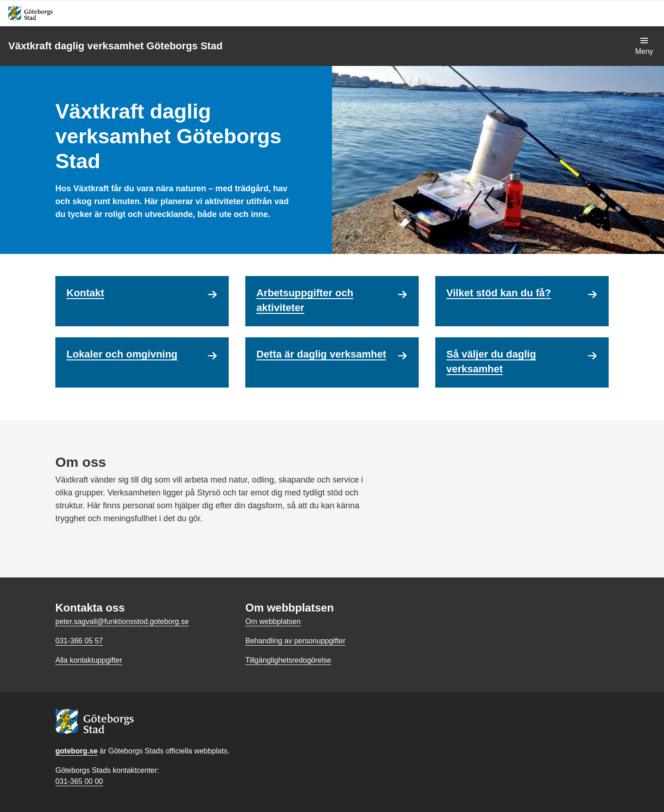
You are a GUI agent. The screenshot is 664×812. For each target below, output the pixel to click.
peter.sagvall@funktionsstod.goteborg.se (122, 621)
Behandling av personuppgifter (295, 641)
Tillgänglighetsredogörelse (288, 660)
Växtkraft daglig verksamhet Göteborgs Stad (116, 46)
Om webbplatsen (273, 621)
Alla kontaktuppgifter (89, 660)
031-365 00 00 (79, 781)
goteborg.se (77, 751)
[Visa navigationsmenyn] (644, 46)
